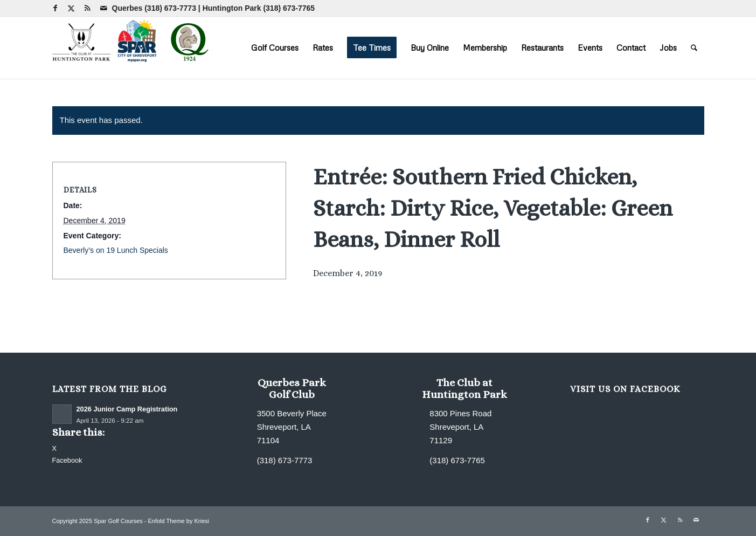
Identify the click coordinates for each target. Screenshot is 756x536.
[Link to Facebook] (55, 8)
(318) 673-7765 (289, 8)
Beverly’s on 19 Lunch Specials (116, 250)
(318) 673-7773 (170, 8)
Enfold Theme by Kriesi (178, 521)
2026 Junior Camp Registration (127, 409)
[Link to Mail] (104, 8)
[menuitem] (275, 47)
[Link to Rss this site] (88, 8)
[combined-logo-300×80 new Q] (133, 47)
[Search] (694, 47)
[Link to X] (71, 8)
